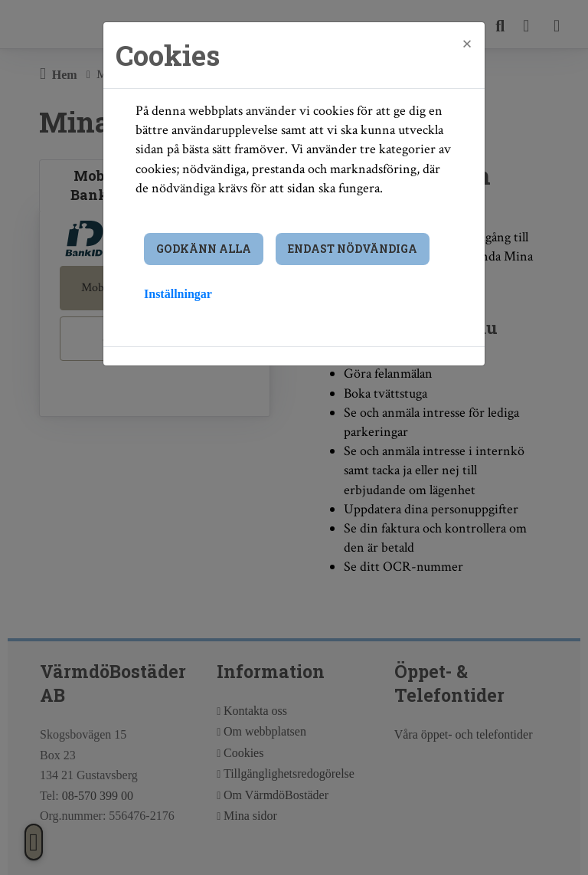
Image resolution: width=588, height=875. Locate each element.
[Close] (467, 44)
